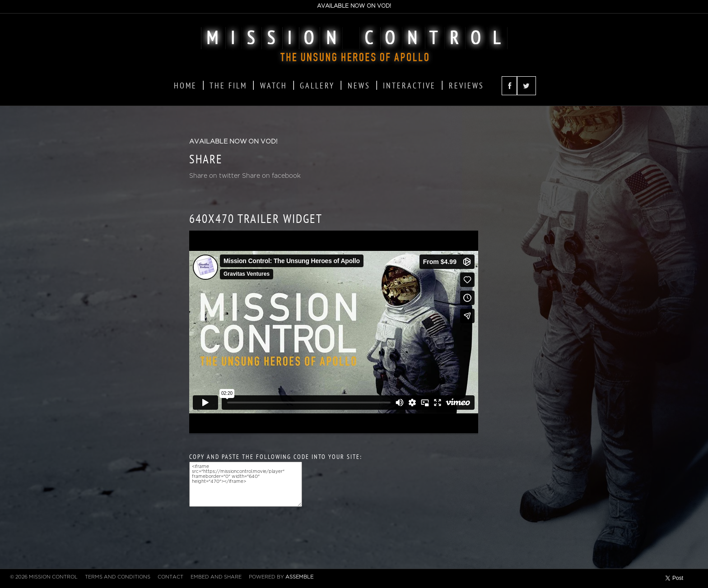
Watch (274, 86)
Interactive (409, 86)
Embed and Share (216, 577)
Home (185, 86)
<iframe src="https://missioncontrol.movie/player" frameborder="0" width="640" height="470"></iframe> (246, 484)
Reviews (466, 86)
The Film (228, 86)
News (359, 86)
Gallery (317, 86)
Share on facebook (271, 176)
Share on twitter (215, 176)
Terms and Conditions (118, 577)
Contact (170, 577)
